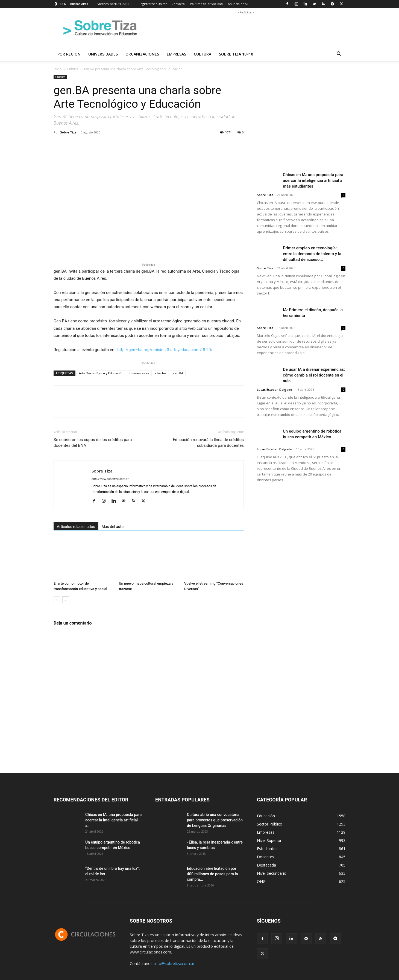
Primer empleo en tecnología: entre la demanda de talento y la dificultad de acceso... (312, 254)
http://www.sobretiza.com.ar (110, 479)
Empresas (176, 54)
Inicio (58, 69)
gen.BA (178, 373)
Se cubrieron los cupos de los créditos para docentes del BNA (93, 443)
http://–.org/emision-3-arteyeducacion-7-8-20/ (165, 350)
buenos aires (139, 373)
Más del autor (113, 527)
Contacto (178, 4)
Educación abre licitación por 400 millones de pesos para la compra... (212, 874)
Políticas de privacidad (206, 4)
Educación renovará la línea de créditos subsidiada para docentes (208, 443)
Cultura (203, 54)
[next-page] (66, 600)
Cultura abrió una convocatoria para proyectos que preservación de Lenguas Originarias (215, 820)
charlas (161, 373)
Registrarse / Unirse (153, 4)
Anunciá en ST (238, 4)
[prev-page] (57, 600)
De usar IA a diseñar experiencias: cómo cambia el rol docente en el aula (314, 375)
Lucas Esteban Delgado (275, 390)
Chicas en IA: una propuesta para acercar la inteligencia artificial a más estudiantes (313, 180)
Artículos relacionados (76, 527)
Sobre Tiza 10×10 (236, 54)
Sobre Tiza (68, 132)
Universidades (103, 54)
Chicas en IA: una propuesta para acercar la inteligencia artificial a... (113, 820)
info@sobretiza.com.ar (174, 963)
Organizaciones (142, 54)
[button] (339, 55)
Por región (69, 54)
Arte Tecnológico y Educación (101, 373)
